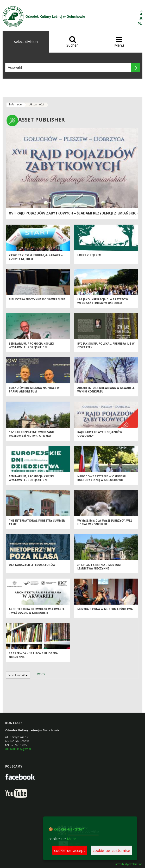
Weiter (41, 674)
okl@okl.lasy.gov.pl (18, 749)
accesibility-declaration (129, 864)
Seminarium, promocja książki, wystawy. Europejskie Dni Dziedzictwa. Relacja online (32, 480)
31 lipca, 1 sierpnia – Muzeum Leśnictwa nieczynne (99, 567)
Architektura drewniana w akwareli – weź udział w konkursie (37, 611)
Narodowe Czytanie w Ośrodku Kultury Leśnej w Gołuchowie (102, 478)
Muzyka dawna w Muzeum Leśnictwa (105, 609)
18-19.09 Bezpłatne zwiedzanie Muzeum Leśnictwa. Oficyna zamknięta (32, 436)
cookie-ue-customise (111, 850)
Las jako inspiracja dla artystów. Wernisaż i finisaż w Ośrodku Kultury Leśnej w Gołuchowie (103, 303)
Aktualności (37, 104)
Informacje (15, 104)
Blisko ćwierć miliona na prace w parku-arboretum (34, 390)
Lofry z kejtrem (89, 255)
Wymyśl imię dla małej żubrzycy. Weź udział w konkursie (105, 522)
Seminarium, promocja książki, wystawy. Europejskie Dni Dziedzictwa (32, 347)
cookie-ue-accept (70, 850)
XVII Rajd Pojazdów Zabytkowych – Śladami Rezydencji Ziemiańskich (74, 213)
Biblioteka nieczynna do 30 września (37, 299)
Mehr (72, 839)
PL (140, 24)
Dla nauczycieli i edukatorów (32, 565)
